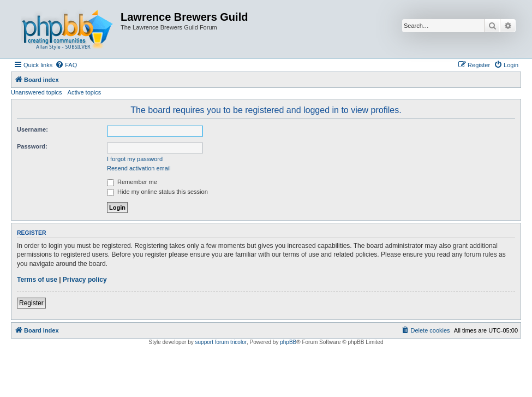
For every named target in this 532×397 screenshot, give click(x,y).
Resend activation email (139, 168)
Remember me (132, 182)
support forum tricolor (221, 342)
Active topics (85, 92)
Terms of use (37, 280)
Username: (32, 129)
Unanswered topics (37, 92)
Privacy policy (85, 280)
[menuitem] (66, 65)
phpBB (288, 342)
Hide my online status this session (157, 192)
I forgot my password (135, 159)
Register (31, 303)
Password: (32, 146)
